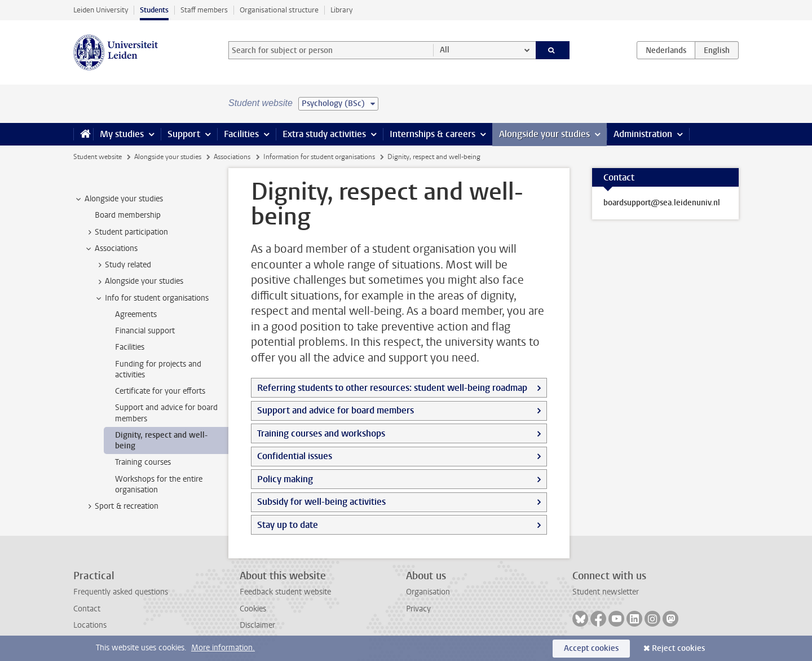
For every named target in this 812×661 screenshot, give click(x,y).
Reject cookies (678, 648)
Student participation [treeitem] (126, 232)
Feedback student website (285, 592)
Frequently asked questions (121, 592)
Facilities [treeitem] (130, 347)
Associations (232, 157)
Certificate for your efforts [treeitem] (160, 391)
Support (184, 134)
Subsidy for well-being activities (321, 502)
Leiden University (101, 10)
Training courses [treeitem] (143, 462)
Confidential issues (295, 456)
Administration (643, 134)
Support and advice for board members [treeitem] (166, 413)
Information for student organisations (319, 157)
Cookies (253, 609)
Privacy (418, 609)
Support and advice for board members (336, 410)
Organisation (428, 592)
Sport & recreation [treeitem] (121, 506)
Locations (90, 625)
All (445, 50)
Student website (98, 157)
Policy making (285, 479)
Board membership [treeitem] (128, 215)
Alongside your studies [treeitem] (118, 199)
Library (341, 10)
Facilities (241, 134)
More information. (223, 648)
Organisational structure (279, 10)
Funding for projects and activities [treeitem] (158, 369)
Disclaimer (257, 625)
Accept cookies (591, 648)
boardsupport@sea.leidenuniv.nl (662, 203)
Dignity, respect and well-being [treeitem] (161, 440)
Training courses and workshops (321, 433)
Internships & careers (433, 134)
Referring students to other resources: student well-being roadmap (392, 388)
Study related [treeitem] (123, 265)
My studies (122, 134)
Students (154, 10)
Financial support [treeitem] (145, 331)
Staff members (204, 10)
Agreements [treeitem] (136, 314)
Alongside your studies (544, 134)
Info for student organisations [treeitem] (151, 298)
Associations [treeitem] (111, 249)
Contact (87, 609)
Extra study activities (324, 134)
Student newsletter (606, 592)
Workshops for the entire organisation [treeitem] (159, 484)
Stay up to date (288, 525)
